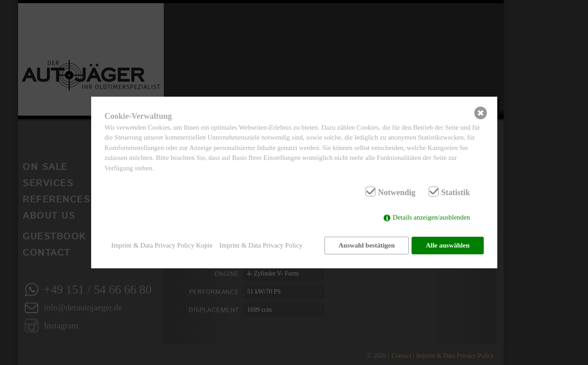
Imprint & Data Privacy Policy (261, 245)
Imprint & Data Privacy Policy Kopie (162, 245)
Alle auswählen (447, 245)
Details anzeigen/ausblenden (431, 218)
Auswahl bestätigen (366, 245)
